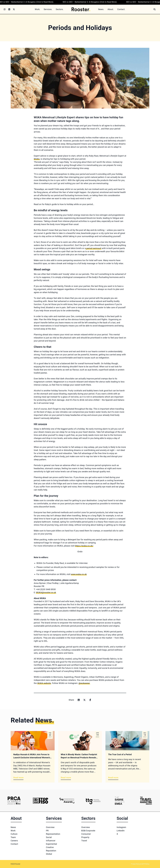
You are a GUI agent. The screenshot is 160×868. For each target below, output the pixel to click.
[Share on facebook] (90, 700)
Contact (14, 844)
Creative (50, 847)
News (13, 827)
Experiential (51, 844)
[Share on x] (84, 700)
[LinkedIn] (9, 9)
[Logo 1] (14, 801)
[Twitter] (14, 9)
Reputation (51, 851)
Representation (53, 834)
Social (49, 837)
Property (85, 837)
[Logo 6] (146, 801)
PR (47, 831)
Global (49, 854)
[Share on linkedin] (79, 700)
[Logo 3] (67, 801)
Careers (14, 841)
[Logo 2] (40, 801)
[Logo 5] (119, 801)
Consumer (86, 834)
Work (13, 831)
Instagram (121, 827)
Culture (14, 834)
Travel (84, 841)
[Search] (155, 9)
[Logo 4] (93, 801)
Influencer (51, 841)
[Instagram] (5, 9)
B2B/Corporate (88, 831)
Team (13, 837)
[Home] (81, 9)
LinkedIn (121, 831)
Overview (50, 827)
